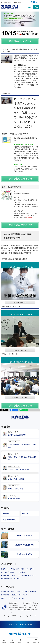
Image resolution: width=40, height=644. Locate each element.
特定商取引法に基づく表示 (26, 575)
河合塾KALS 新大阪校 (25, 554)
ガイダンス (36, 8)
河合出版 (14, 595)
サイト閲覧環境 (21, 572)
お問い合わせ (30, 569)
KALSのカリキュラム (20, 350)
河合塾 (18, 591)
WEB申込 (6, 513)
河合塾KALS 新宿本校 (25, 536)
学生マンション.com (19, 598)
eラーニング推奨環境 (8, 572)
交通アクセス (5, 569)
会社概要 (17, 579)
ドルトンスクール (24, 595)
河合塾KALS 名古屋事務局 (24, 545)
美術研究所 (33, 591)
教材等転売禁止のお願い (9, 575)
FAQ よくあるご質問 (17, 569)
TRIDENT (25, 591)
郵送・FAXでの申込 (10, 520)
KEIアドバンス (6, 598)
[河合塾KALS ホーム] (10, 7)
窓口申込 (25, 513)
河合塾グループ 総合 (7, 591)
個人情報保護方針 (7, 579)
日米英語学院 (5, 595)
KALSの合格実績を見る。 (20, 303)
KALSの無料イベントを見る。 (20, 398)
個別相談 (30, 8)
